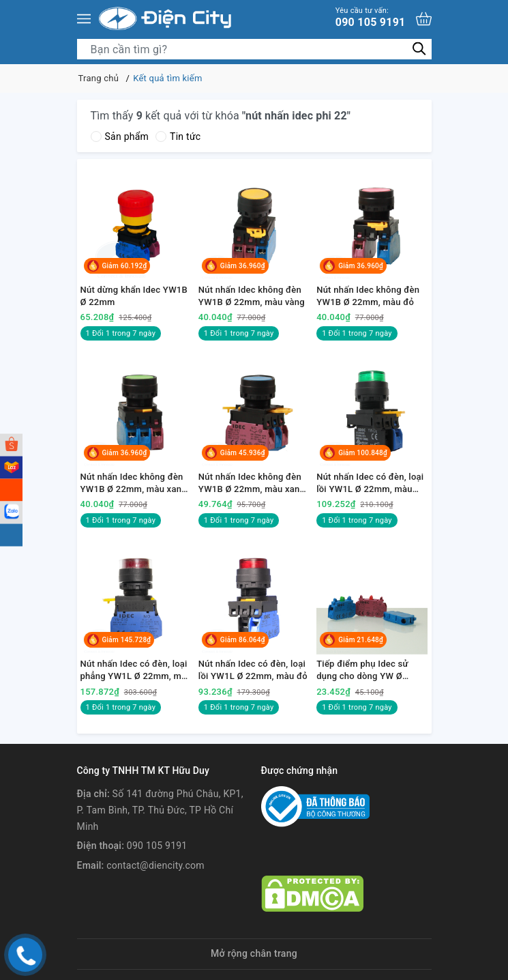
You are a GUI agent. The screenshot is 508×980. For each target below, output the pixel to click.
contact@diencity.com (155, 865)
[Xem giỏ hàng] (424, 19)
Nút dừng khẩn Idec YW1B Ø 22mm (134, 296)
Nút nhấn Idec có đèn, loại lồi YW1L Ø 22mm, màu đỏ (253, 670)
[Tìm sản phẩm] (254, 49)
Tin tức (178, 136)
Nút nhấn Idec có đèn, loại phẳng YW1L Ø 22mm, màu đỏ (136, 671)
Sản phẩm (120, 136)
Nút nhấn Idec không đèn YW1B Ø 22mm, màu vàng (252, 296)
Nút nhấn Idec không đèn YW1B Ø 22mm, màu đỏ (368, 296)
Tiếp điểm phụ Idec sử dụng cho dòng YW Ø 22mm (362, 671)
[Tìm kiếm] (420, 49)
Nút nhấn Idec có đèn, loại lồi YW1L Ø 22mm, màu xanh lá (370, 484)
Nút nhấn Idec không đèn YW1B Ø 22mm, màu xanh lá (134, 484)
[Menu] (84, 19)
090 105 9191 (371, 17)
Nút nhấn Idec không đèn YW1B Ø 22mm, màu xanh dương (252, 484)
